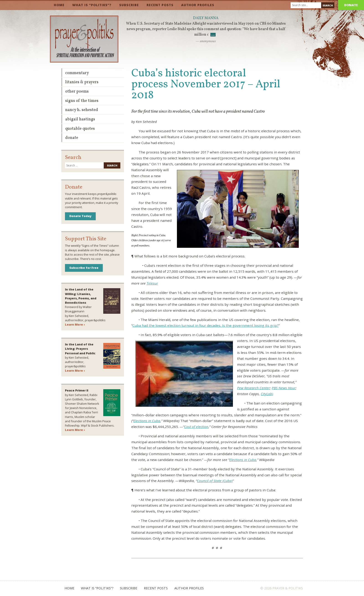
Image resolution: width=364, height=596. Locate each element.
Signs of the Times (82, 101)
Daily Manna (206, 18)
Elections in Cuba (147, 421)
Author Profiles (198, 5)
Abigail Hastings (80, 119)
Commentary (77, 73)
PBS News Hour (284, 388)
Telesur (152, 283)
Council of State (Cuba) (215, 481)
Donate (351, 5)
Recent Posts (160, 5)
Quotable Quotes (80, 129)
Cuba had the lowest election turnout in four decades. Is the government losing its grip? (205, 325)
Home (59, 5)
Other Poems (77, 92)
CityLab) (267, 394)
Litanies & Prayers (82, 82)
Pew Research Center (253, 388)
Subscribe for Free (84, 268)
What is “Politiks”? (92, 5)
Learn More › (75, 324)
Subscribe (129, 5)
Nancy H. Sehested (82, 110)
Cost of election (196, 427)
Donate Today (80, 216)
